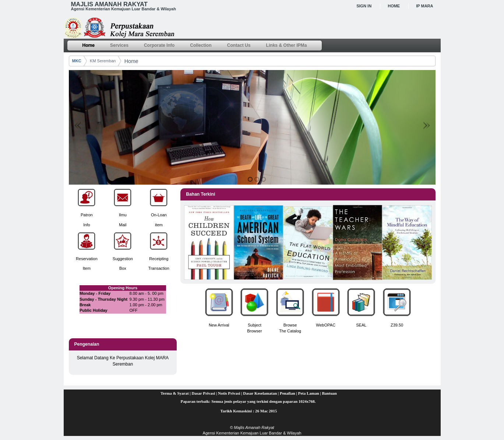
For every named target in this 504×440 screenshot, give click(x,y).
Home (394, 6)
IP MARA (424, 6)
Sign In (364, 6)
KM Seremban (103, 61)
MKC (77, 61)
